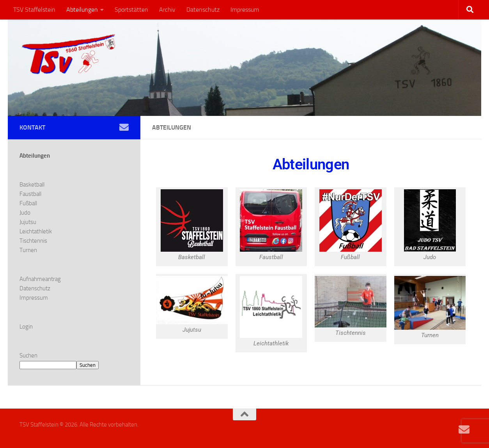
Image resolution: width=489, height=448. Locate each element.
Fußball (28, 203)
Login (26, 327)
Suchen (28, 356)
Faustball (30, 194)
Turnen (28, 250)
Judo (25, 213)
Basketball (32, 185)
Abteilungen (82, 10)
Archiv (167, 10)
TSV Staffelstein (34, 10)
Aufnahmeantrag (40, 279)
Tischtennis (33, 241)
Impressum (245, 10)
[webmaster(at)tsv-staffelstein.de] (124, 127)
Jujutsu (28, 222)
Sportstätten (131, 10)
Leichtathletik (36, 231)
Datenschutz (203, 10)
